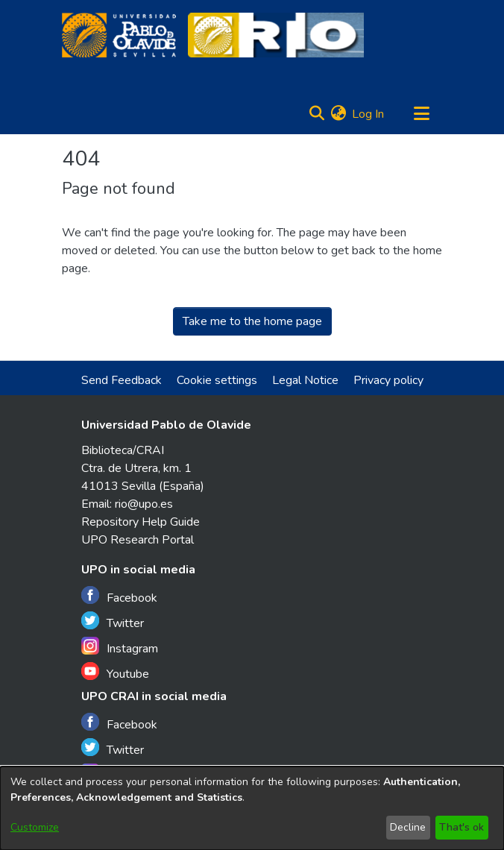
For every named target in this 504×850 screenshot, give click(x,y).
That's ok (462, 827)
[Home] (119, 35)
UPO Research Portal (138, 540)
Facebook (119, 596)
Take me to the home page (252, 321)
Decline (408, 827)
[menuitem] (338, 114)
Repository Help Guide (141, 522)
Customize (35, 827)
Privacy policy (388, 380)
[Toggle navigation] (421, 114)
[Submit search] (316, 114)
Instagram (120, 647)
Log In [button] (369, 114)
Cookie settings (217, 380)
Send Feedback (122, 380)
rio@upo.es (144, 504)
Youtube (115, 672)
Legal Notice (305, 380)
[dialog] (252, 808)
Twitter (113, 621)
